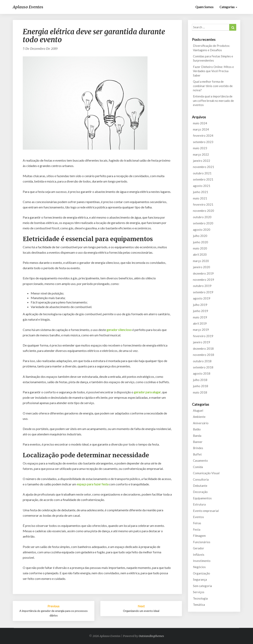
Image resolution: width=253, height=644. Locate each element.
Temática (199, 605)
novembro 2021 (204, 167)
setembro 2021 (203, 179)
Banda (197, 436)
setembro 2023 (203, 142)
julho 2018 (200, 380)
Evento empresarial (206, 511)
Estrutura (199, 504)
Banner (198, 442)
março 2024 (201, 129)
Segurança (200, 579)
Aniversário (201, 423)
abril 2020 (200, 254)
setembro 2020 (203, 223)
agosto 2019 (202, 298)
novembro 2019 (204, 280)
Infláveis (199, 555)
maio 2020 (200, 248)
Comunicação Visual (206, 473)
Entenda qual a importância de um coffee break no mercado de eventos (213, 101)
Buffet (197, 454)
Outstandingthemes (151, 636)
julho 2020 (200, 236)
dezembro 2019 (203, 273)
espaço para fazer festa (93, 484)
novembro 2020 (204, 211)
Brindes (198, 448)
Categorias (228, 7)
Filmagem (199, 536)
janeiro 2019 (202, 342)
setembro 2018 (203, 367)
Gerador (199, 548)
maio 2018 (200, 392)
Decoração (200, 492)
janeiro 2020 (202, 267)
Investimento (202, 561)
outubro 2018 (202, 361)
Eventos (198, 517)
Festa (197, 529)
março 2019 (201, 330)
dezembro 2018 (203, 349)
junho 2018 (201, 386)
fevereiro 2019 (203, 336)
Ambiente (199, 417)
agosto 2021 (202, 186)
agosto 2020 (202, 230)
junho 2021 (201, 192)
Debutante (200, 486)
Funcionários (202, 542)
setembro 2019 (203, 292)
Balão (197, 429)
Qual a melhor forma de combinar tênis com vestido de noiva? (213, 86)
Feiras (197, 523)
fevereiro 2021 (203, 204)
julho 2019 (200, 305)
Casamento (200, 460)
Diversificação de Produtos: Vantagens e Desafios (211, 48)
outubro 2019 (202, 286)
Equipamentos (202, 498)
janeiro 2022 (202, 161)
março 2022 (201, 154)
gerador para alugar (147, 392)
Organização (202, 573)
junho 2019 (201, 311)
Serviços (199, 592)
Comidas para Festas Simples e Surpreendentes (213, 58)
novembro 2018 (204, 355)
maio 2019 (200, 317)
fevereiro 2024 (203, 135)
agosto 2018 (202, 373)
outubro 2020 (202, 217)
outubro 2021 (202, 173)
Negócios (199, 567)
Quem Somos (204, 7)
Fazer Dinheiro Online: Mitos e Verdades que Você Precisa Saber (213, 71)
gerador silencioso (119, 330)
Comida (198, 467)
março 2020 (201, 261)
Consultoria (201, 479)
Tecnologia (200, 598)
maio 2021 (200, 198)
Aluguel (198, 410)
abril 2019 (200, 323)
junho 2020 (201, 242)
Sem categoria (202, 586)
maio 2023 (200, 148)
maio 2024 (200, 123)
